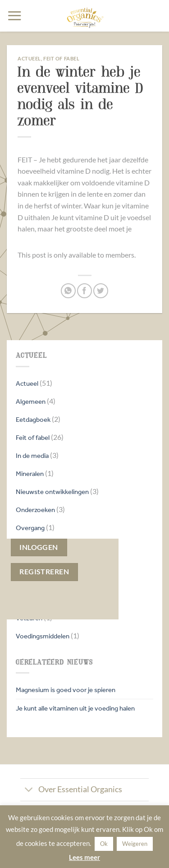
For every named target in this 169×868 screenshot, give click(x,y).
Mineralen (30, 473)
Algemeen (31, 401)
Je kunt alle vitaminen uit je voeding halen (75, 708)
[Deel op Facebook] (84, 291)
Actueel (27, 383)
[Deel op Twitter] (101, 291)
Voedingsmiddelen (43, 636)
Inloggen (39, 547)
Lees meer (84, 857)
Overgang (30, 528)
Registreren (44, 572)
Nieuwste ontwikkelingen (52, 492)
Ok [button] (104, 844)
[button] (14, 16)
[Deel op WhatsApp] (68, 291)
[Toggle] (29, 791)
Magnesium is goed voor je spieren (66, 690)
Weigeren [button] (135, 844)
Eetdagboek (33, 419)
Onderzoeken (35, 510)
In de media (32, 455)
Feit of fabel (33, 437)
